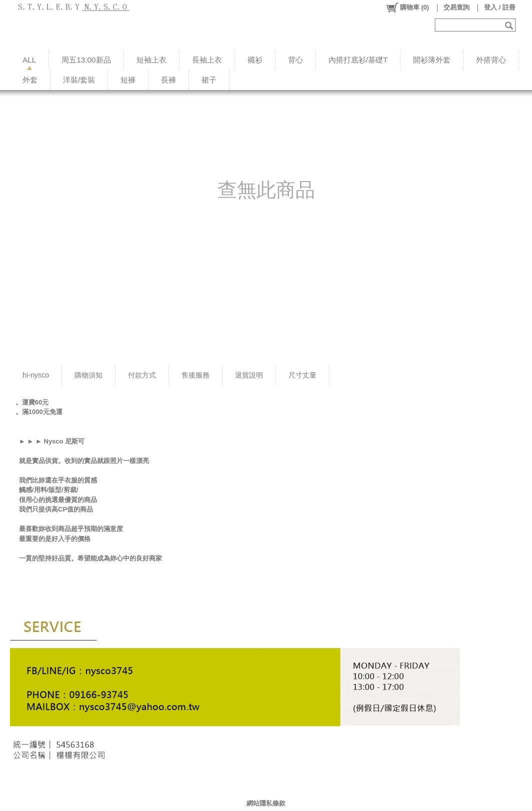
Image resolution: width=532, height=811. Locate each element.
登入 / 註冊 (500, 7)
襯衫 (255, 60)
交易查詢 (456, 7)
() (407, 7)
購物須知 (88, 375)
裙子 (209, 80)
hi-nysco (36, 375)
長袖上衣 (207, 60)
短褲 (128, 80)
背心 (295, 60)
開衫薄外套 (432, 60)
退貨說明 (249, 375)
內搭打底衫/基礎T (358, 60)
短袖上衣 (151, 60)
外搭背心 (491, 60)
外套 (30, 80)
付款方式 (142, 375)
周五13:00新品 (86, 60)
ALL (29, 60)
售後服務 (195, 375)
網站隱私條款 (266, 803)
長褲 (168, 80)
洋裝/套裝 (79, 80)
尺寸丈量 (302, 375)
